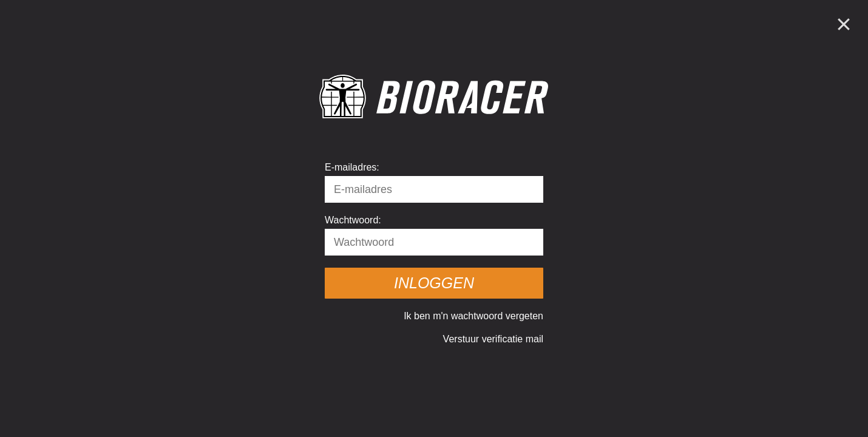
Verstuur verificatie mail (493, 339)
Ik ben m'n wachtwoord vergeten (473, 316)
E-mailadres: (352, 167)
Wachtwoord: (353, 220)
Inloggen (434, 283)
